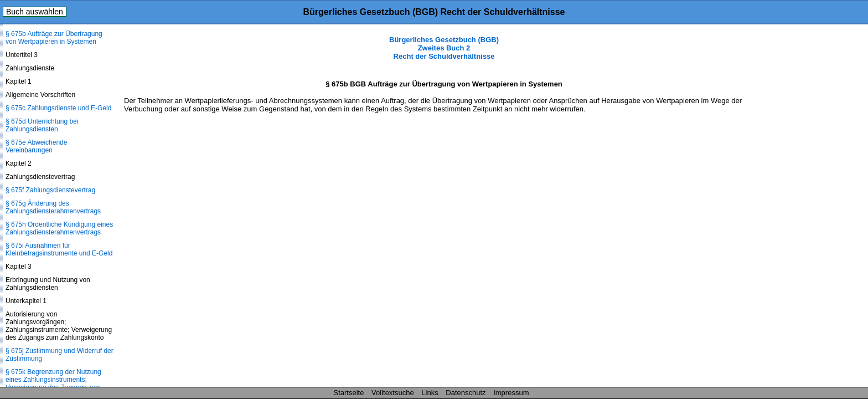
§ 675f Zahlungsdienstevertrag (50, 190)
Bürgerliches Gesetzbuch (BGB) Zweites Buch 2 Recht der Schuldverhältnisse (444, 48)
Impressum (511, 393)
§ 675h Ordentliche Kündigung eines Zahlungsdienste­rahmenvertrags (59, 228)
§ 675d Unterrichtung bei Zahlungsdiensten (42, 125)
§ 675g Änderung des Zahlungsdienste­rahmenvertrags (53, 207)
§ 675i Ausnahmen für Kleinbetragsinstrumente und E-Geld (59, 249)
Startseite (349, 393)
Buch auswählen (35, 12)
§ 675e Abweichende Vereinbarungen (36, 146)
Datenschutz (466, 393)
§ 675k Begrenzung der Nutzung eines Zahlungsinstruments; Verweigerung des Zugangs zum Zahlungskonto (53, 383)
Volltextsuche (393, 393)
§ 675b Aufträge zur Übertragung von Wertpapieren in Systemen (54, 38)
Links (430, 393)
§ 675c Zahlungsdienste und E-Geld (58, 108)
